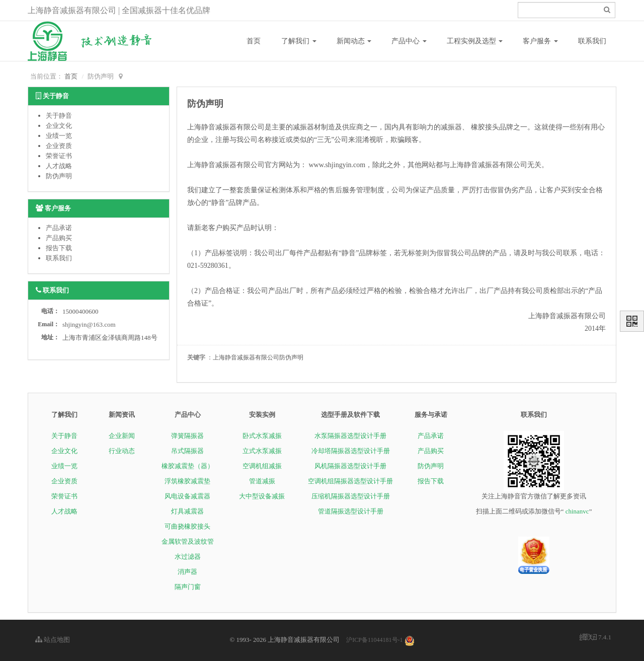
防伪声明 (59, 176)
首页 (254, 41)
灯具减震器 (187, 511)
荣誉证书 (59, 156)
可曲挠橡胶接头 (187, 526)
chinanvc (577, 511)
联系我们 (592, 41)
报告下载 (59, 248)
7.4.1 (595, 638)
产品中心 (409, 41)
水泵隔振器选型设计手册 (350, 436)
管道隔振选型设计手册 (351, 511)
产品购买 (59, 238)
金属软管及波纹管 (188, 541)
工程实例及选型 (475, 41)
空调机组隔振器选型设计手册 (350, 481)
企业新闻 (122, 436)
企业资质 (59, 146)
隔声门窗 (188, 587)
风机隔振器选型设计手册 (350, 466)
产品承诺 (59, 228)
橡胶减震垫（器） (188, 466)
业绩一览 (59, 136)
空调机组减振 (262, 466)
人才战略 (59, 166)
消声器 (187, 572)
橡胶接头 (485, 127)
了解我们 (299, 41)
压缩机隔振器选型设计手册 (351, 496)
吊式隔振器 (187, 451)
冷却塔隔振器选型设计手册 (351, 451)
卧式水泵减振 (262, 436)
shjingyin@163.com (89, 324)
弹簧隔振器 (187, 436)
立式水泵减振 (262, 451)
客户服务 (540, 41)
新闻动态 (354, 41)
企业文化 (59, 126)
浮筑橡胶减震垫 (187, 481)
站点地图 (53, 640)
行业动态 (122, 451)
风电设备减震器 (187, 496)
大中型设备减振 (262, 496)
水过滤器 (188, 557)
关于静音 (59, 116)
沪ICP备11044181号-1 (374, 640)
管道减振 (262, 481)
